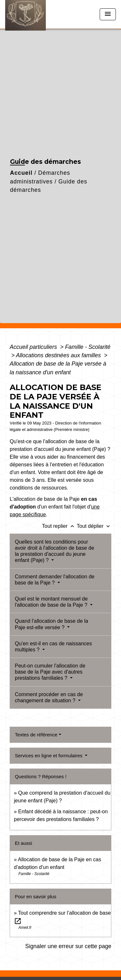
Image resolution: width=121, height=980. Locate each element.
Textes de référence (36, 735)
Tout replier (59, 526)
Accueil (21, 173)
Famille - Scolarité (88, 347)
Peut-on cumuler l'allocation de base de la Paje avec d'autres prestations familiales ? (50, 672)
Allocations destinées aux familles (59, 355)
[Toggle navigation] (108, 14)
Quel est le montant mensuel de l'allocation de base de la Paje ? (52, 602)
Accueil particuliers (34, 347)
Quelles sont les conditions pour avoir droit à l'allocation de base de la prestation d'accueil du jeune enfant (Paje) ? (55, 551)
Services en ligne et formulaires (49, 756)
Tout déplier (94, 526)
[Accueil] (29, 14)
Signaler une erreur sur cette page (68, 946)
